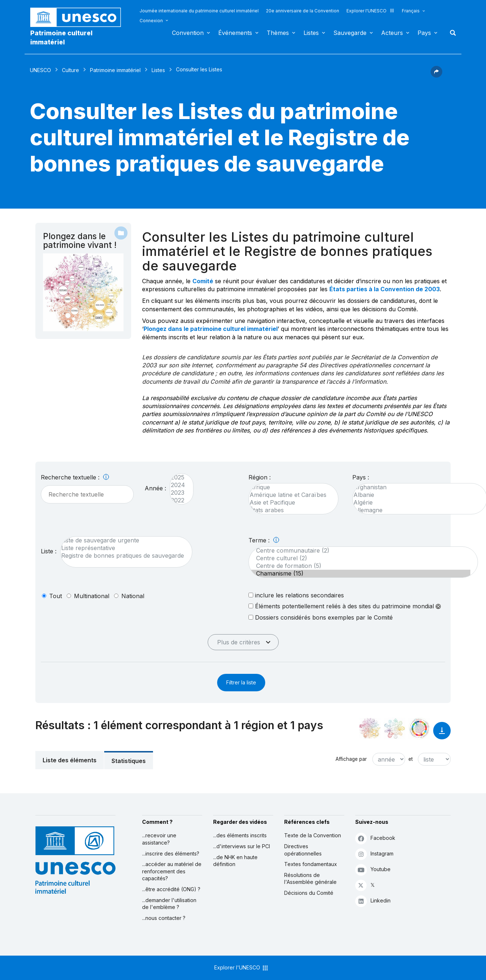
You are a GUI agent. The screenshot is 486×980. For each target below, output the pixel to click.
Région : (260, 477)
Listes (311, 33)
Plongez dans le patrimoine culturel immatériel (211, 329)
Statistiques (129, 761)
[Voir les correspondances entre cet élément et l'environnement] (395, 728)
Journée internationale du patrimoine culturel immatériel (199, 11)
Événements (235, 33)
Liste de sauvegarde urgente (123, 540)
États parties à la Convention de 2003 (385, 289)
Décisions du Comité (309, 893)
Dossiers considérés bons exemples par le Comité (321, 617)
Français (411, 11)
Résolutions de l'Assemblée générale (310, 879)
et (411, 759)
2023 (178, 493)
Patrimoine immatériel (115, 70)
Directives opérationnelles (303, 850)
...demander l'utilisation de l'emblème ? (169, 904)
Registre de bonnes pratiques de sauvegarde (123, 556)
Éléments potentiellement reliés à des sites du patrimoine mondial (345, 606)
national (133, 596)
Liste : (49, 551)
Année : (155, 488)
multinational (92, 596)
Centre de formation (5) (360, 566)
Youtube (373, 870)
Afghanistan (416, 487)
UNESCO (40, 70)
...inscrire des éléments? (171, 853)
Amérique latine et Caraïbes (290, 495)
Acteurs (392, 33)
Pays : (361, 477)
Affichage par (351, 759)
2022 (178, 500)
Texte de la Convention (313, 835)
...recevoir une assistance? (159, 839)
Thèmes (278, 33)
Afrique (290, 487)
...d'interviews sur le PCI (242, 846)
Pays (424, 33)
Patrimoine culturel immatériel (61, 37)
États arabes (290, 510)
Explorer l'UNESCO (371, 11)
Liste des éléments (70, 760)
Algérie (416, 503)
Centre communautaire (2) (360, 551)
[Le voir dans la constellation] (370, 728)
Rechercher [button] (451, 33)
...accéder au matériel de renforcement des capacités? (172, 871)
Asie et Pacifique (290, 503)
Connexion (151, 21)
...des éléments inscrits (240, 835)
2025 (178, 477)
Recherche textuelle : (75, 477)
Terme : (264, 540)
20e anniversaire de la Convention (303, 11)
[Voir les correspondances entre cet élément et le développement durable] (419, 728)
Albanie (416, 495)
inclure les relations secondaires (296, 595)
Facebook (375, 838)
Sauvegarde (350, 33)
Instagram (374, 854)
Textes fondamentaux (311, 864)
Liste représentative (123, 548)
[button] (436, 75)
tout (56, 596)
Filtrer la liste (241, 682)
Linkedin (373, 901)
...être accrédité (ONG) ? (171, 889)
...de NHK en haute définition (235, 861)
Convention (188, 33)
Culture (70, 70)
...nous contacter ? (164, 918)
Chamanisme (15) (360, 574)
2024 (178, 485)
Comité (203, 281)
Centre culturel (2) (360, 558)
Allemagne (416, 510)
